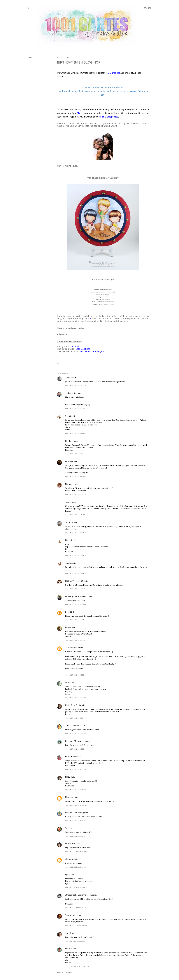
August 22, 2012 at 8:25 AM (76, 867)
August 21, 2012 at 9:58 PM (76, 790)
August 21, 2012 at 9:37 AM (76, 433)
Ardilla (68, 563)
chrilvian (69, 859)
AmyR (68, 933)
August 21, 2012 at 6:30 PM (76, 718)
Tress (68, 828)
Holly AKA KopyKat (74, 581)
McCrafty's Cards (73, 705)
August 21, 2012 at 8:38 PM (76, 769)
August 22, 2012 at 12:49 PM (76, 887)
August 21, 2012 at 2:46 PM (76, 555)
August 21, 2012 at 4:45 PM (76, 620)
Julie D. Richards (73, 726)
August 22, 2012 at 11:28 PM (76, 908)
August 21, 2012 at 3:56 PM (75, 604)
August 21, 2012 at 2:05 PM (76, 533)
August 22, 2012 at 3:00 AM (76, 852)
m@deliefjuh (71, 393)
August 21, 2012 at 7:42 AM (76, 386)
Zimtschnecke (72, 648)
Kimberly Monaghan (75, 741)
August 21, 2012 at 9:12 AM (75, 408)
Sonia (68, 683)
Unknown (70, 797)
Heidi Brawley (72, 757)
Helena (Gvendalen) (74, 813)
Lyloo (68, 875)
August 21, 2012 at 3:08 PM (76, 589)
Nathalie (69, 540)
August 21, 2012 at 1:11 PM (75, 515)
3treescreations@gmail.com (78, 895)
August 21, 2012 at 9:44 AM (76, 454)
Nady (68, 777)
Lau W (68, 627)
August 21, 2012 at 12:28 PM (76, 494)
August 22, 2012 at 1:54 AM (76, 836)
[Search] (148, 8)
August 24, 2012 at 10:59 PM (76, 941)
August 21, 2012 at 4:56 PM (76, 640)
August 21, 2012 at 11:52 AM (76, 477)
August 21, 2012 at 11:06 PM (76, 821)
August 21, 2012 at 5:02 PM (76, 675)
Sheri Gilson (71, 844)
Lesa (67, 612)
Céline (68, 416)
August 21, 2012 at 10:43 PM (76, 805)
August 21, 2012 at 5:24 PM (76, 698)
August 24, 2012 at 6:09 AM (76, 926)
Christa (68, 378)
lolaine (68, 502)
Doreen (69, 949)
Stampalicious (72, 915)
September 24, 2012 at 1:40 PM (77, 966)
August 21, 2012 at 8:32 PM (76, 749)
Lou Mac (69, 461)
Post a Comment (65, 972)
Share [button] (30, 58)
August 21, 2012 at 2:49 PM (76, 573)
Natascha (70, 484)
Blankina (69, 441)
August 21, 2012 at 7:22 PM (76, 733)
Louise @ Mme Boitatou (77, 596)
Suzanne (69, 522)
